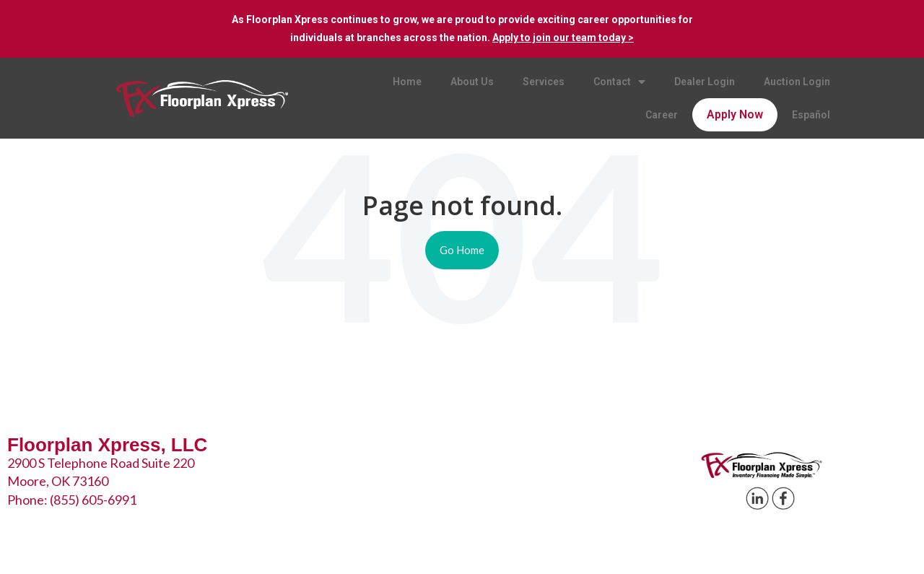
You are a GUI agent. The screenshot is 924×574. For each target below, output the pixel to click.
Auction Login (797, 82)
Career (662, 115)
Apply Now (735, 114)
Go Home (462, 250)
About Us (472, 82)
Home (407, 82)
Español (811, 115)
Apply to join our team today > (563, 38)
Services (544, 82)
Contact (619, 82)
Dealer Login (705, 82)
